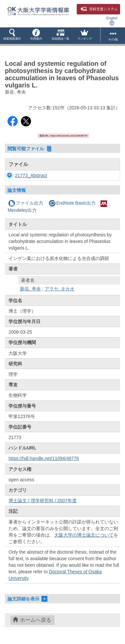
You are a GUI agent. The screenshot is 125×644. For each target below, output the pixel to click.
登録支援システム (99, 9)
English (112, 21)
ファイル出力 (26, 203)
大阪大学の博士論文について (84, 535)
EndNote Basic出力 (72, 203)
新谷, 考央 (30, 289)
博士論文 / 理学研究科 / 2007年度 (42, 501)
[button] (12, 36)
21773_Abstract (31, 175)
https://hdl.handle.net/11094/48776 (44, 458)
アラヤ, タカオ (60, 289)
